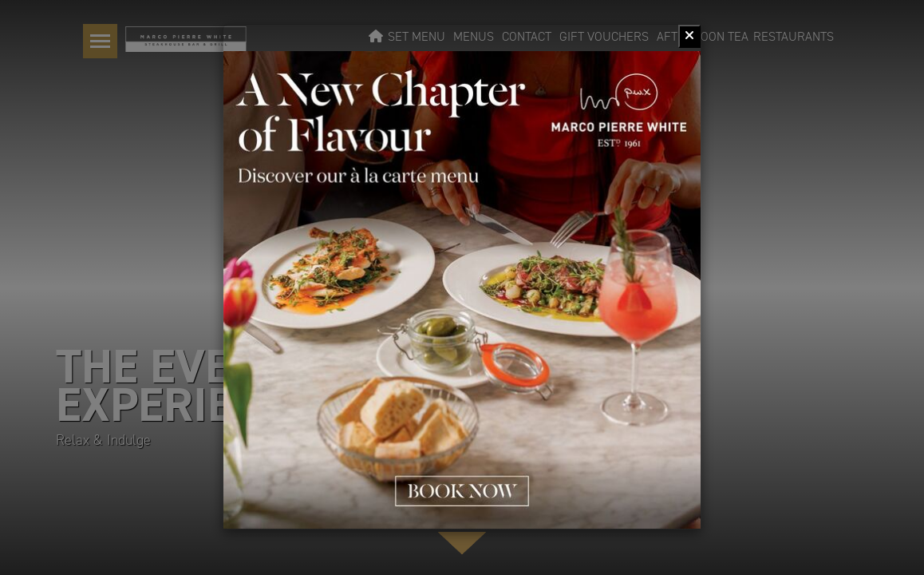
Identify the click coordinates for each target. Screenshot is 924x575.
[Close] (689, 36)
